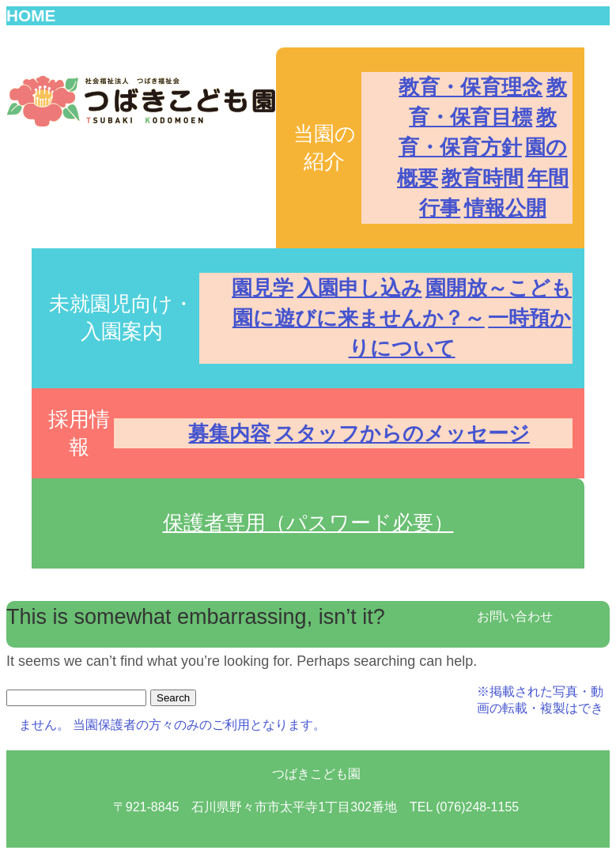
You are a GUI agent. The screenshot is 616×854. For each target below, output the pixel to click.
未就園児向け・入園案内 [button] (121, 317)
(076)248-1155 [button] (518, 632)
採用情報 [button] (79, 433)
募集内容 (229, 433)
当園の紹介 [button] (325, 147)
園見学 (263, 288)
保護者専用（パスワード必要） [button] (308, 523)
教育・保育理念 (471, 87)
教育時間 (482, 178)
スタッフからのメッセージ (402, 433)
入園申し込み (360, 288)
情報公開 (505, 208)
